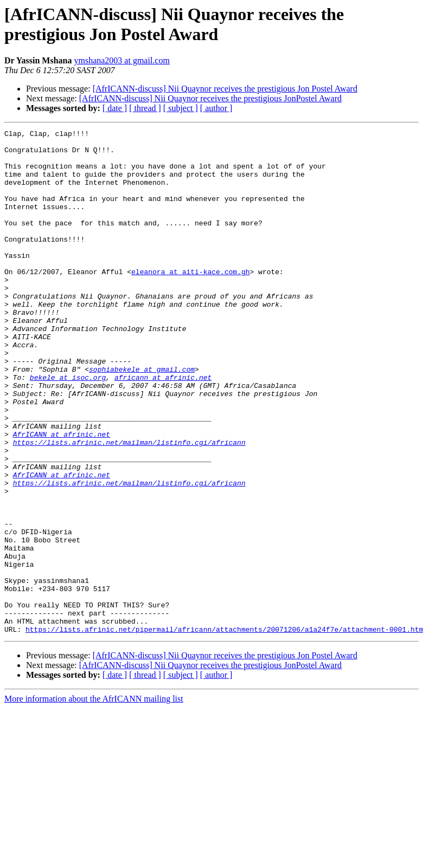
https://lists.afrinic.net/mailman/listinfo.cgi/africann (129, 506)
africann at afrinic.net (163, 427)
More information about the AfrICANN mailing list (94, 799)
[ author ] (216, 108)
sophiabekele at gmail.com (142, 418)
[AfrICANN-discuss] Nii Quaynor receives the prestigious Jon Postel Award (225, 89)
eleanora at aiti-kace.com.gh (190, 301)
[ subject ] (181, 108)
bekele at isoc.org (68, 427)
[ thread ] (145, 108)
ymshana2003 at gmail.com (121, 60)
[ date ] (115, 108)
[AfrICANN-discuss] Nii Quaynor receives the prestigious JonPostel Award (210, 98)
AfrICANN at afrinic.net (62, 496)
